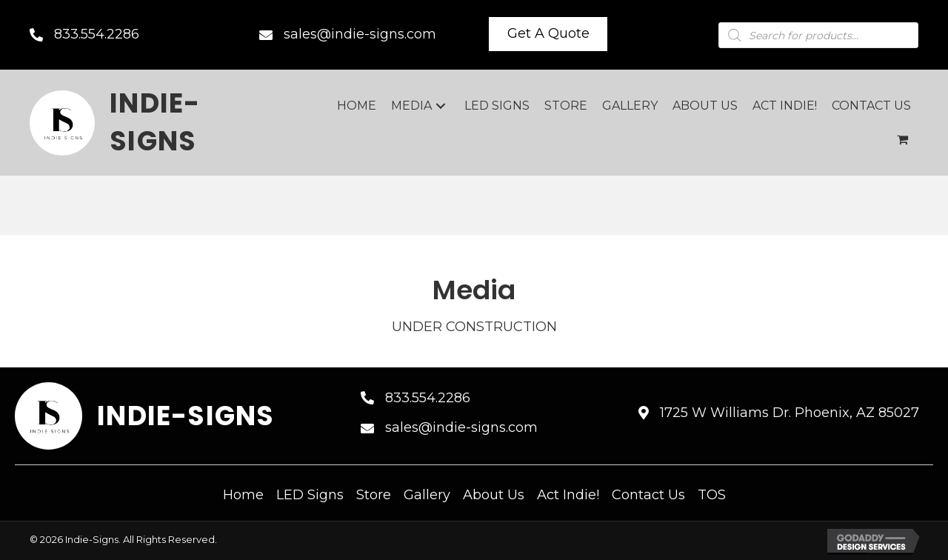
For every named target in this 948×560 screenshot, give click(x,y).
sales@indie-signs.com (360, 34)
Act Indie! (568, 495)
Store (374, 495)
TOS (712, 495)
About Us (494, 495)
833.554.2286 (97, 34)
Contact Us (648, 495)
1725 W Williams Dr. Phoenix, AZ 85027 (790, 413)
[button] (548, 34)
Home (243, 495)
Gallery (427, 495)
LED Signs (310, 495)
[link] (357, 106)
